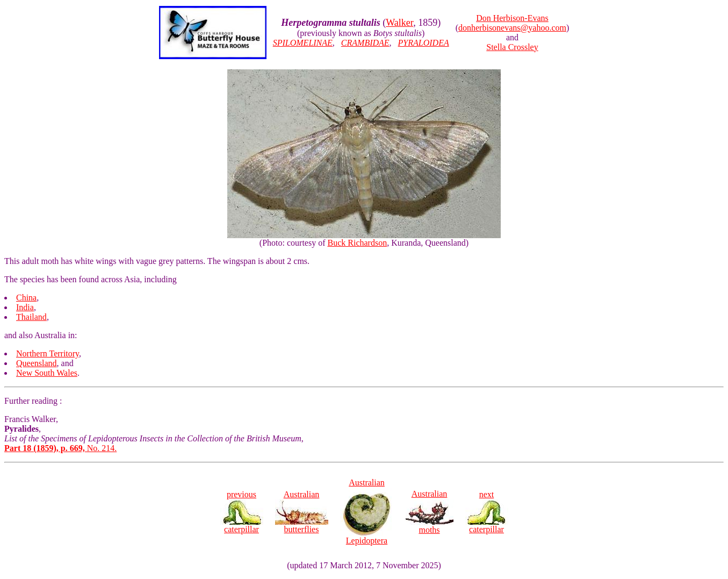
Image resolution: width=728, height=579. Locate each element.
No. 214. (60, 448)
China (26, 298)
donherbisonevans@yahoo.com (512, 28)
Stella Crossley (512, 47)
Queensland (37, 363)
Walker (399, 23)
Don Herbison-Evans (512, 18)
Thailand (31, 317)
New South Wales (47, 373)
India (25, 307)
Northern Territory (48, 353)
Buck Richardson (358, 243)
